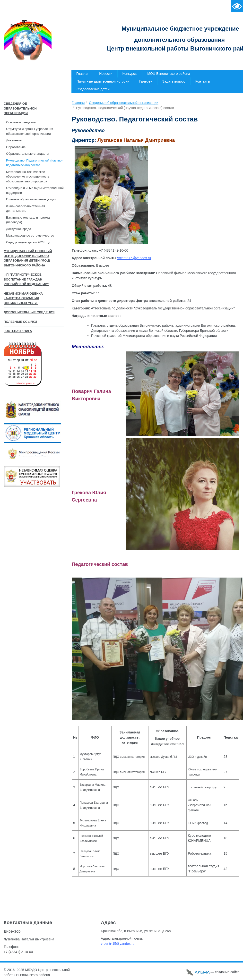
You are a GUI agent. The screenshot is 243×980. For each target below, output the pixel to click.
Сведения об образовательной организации (20, 108)
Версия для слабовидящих (237, 6)
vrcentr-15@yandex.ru (134, 258)
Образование (16, 147)
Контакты (203, 81)
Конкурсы (130, 74)
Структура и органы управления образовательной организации (30, 131)
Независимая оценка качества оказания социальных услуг (23, 298)
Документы (14, 140)
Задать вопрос (174, 81)
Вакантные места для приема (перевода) (28, 220)
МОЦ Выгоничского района (169, 74)
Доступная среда (19, 229)
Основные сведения (21, 122)
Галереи (146, 81)
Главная (83, 74)
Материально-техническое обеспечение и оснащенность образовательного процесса (28, 177)
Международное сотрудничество (30, 235)
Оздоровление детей (93, 89)
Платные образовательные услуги (31, 199)
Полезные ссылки (20, 322)
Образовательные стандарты (28, 154)
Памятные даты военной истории (103, 81)
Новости (106, 74)
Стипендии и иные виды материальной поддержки (35, 190)
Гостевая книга (18, 331)
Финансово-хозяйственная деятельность (26, 209)
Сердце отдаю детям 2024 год (28, 242)
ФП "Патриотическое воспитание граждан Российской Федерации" (26, 279)
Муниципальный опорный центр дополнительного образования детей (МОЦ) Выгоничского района (28, 258)
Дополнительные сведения (29, 312)
